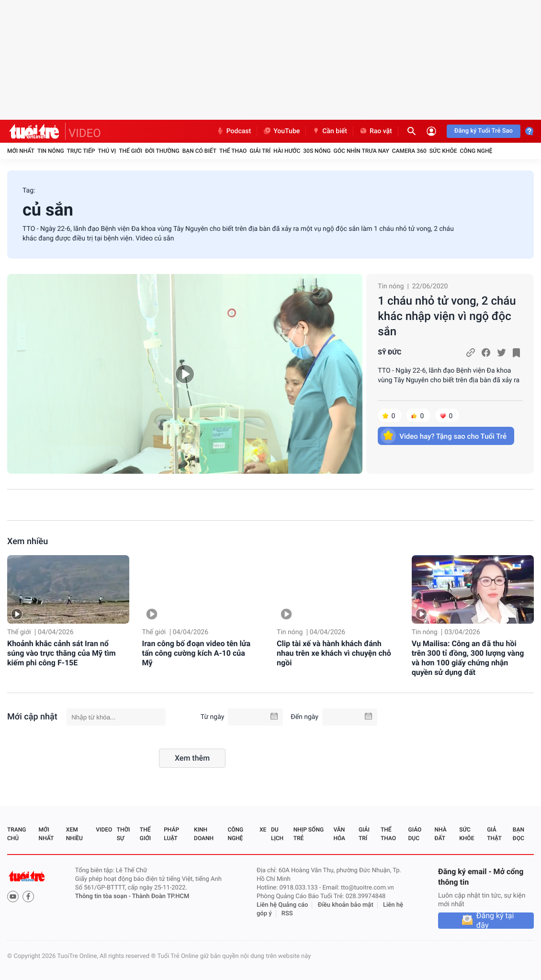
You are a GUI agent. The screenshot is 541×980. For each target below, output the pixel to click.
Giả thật (494, 834)
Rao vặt (376, 131)
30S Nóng (317, 151)
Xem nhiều (28, 541)
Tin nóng (51, 151)
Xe (263, 830)
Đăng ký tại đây (495, 921)
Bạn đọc (518, 834)
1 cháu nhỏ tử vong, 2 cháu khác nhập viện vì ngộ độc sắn (447, 316)
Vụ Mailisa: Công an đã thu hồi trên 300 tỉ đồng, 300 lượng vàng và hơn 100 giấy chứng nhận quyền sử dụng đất (468, 658)
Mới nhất (21, 151)
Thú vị (107, 151)
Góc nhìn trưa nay (361, 151)
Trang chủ (17, 834)
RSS (287, 914)
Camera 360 (409, 151)
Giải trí (260, 151)
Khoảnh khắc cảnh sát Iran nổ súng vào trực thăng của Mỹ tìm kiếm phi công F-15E (62, 653)
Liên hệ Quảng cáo (282, 905)
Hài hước (287, 151)
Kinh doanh (204, 834)
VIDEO (85, 133)
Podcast (234, 131)
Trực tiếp (81, 151)
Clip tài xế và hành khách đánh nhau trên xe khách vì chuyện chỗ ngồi (334, 653)
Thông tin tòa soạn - (104, 896)
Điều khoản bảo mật (346, 905)
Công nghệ (476, 151)
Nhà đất (440, 834)
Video (104, 830)
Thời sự (124, 834)
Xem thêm (192, 758)
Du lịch (277, 834)
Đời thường (162, 151)
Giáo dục (415, 834)
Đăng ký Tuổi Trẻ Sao (484, 131)
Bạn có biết (199, 151)
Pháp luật (171, 834)
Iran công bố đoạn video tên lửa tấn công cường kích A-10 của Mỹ (197, 653)
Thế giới (130, 151)
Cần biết (329, 131)
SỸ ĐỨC (389, 353)
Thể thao (233, 151)
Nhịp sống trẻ (309, 834)
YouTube (281, 131)
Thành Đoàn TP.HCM (161, 896)
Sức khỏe (443, 151)
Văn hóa (339, 834)
